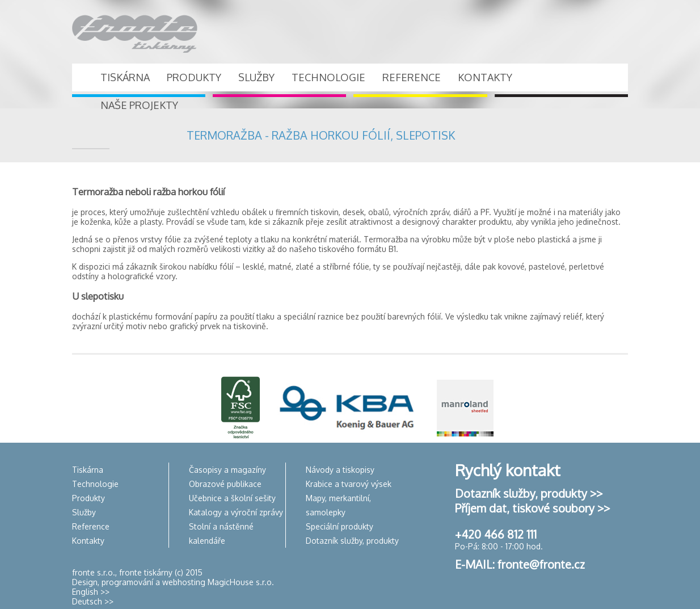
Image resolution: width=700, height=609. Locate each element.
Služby (84, 512)
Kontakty (88, 541)
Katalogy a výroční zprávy (236, 512)
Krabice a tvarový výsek (349, 484)
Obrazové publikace (225, 484)
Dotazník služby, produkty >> (529, 493)
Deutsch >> (93, 601)
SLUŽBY (256, 77)
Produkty (88, 498)
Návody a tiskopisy (340, 470)
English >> (91, 592)
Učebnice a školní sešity (232, 498)
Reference (91, 526)
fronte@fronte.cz (541, 564)
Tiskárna (88, 470)
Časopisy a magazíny (227, 470)
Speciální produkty (340, 526)
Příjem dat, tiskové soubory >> (532, 508)
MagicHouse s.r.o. (241, 582)
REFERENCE (412, 77)
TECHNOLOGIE (328, 77)
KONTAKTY (485, 77)
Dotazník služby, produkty (352, 541)
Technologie (95, 484)
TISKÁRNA (125, 77)
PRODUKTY (194, 77)
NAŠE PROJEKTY (139, 105)
